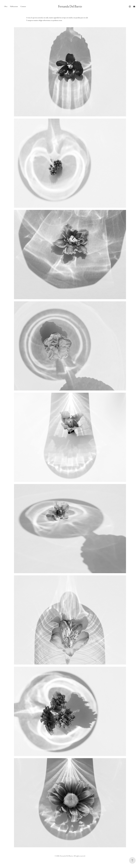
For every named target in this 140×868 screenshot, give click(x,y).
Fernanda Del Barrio (70, 6)
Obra (6, 6)
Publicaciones (14, 6)
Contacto (23, 6)
